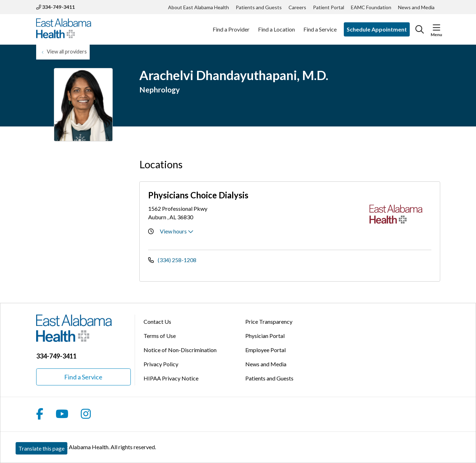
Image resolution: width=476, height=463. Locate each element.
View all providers (67, 52)
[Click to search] (420, 29)
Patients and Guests (259, 7)
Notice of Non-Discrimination (180, 350)
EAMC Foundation (371, 7)
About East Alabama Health (198, 7)
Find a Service (320, 26)
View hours (177, 231)
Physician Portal (265, 336)
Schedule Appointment (377, 29)
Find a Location (276, 26)
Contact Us (157, 321)
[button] (436, 28)
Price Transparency (269, 321)
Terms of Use (160, 336)
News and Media (416, 7)
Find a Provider (231, 26)
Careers (297, 7)
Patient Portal (329, 7)
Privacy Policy (161, 364)
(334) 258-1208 (172, 260)
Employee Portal (265, 350)
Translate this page (41, 448)
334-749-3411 (55, 7)
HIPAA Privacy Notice (171, 378)
